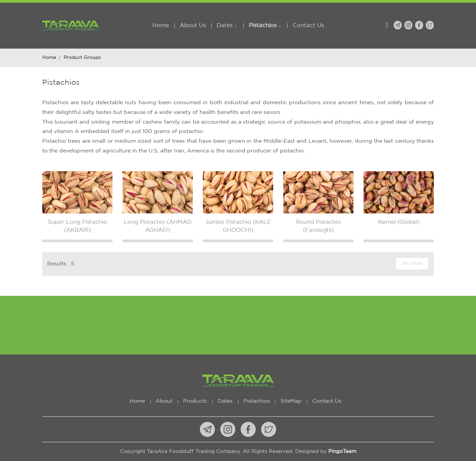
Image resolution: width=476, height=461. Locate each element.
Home (161, 26)
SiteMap (291, 401)
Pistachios (263, 26)
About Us (193, 26)
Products (195, 401)
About (164, 401)
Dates (225, 26)
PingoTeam (342, 451)
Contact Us (308, 26)
